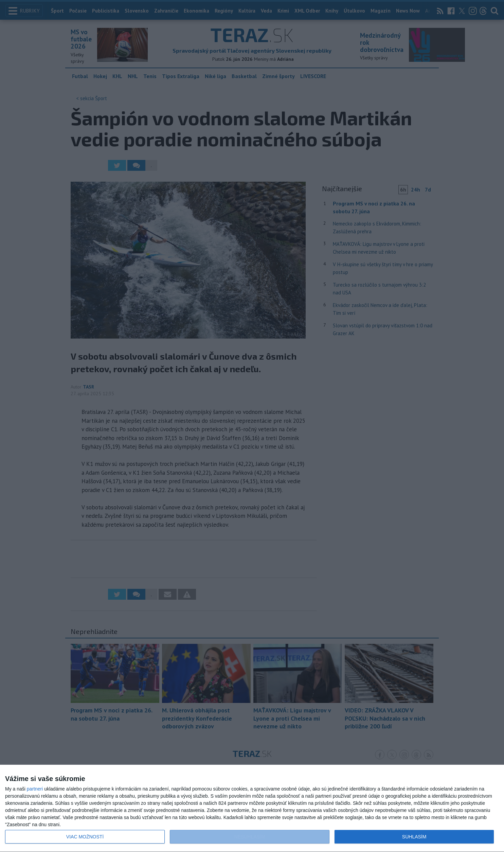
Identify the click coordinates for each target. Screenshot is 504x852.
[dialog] (252, 809)
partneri (35, 789)
